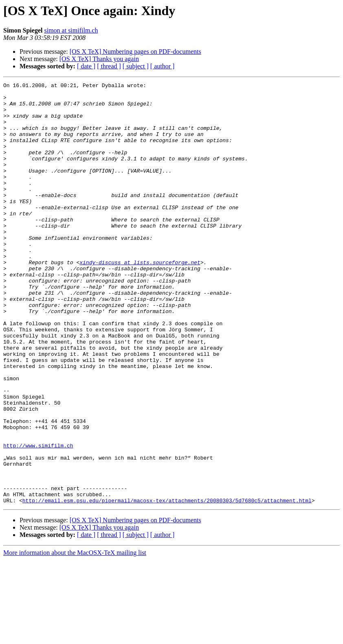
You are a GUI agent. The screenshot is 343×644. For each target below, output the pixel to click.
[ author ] (163, 66)
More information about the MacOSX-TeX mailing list (75, 637)
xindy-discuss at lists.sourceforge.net (140, 299)
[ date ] (86, 66)
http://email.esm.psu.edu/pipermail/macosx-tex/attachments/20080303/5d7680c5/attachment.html (167, 585)
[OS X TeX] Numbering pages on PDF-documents (135, 51)
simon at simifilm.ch (71, 30)
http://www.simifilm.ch (38, 519)
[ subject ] (136, 66)
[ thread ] (109, 66)
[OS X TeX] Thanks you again (99, 59)
